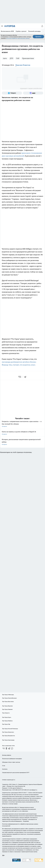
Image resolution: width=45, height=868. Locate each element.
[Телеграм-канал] (12, 93)
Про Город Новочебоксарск (9, 698)
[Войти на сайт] (42, 26)
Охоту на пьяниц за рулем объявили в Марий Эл (22, 433)
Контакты (5, 769)
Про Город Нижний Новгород (10, 729)
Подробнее (26, 821)
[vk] (20, 377)
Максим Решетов (23, 65)
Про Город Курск (7, 717)
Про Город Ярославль (8, 701)
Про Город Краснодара (8, 740)
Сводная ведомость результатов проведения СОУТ (16, 772)
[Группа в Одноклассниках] (6, 748)
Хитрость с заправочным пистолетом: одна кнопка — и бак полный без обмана (22, 424)
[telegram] (26, 377)
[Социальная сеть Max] (33, 93)
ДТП (11, 58)
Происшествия (28, 58)
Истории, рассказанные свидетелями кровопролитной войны (22, 442)
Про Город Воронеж (7, 706)
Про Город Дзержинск (8, 732)
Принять (38, 37)
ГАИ (18, 58)
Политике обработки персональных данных (18, 38)
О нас (4, 766)
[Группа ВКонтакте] (4, 748)
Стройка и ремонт (21, 31)
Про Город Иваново (7, 709)
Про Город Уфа (6, 724)
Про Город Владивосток (9, 736)
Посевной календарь (34, 31)
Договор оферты (7, 755)
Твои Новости (6, 713)
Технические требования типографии (12, 759)
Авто (5, 58)
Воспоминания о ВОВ (7, 31)
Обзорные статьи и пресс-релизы (11, 762)
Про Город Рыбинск (7, 721)
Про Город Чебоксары (8, 695)
